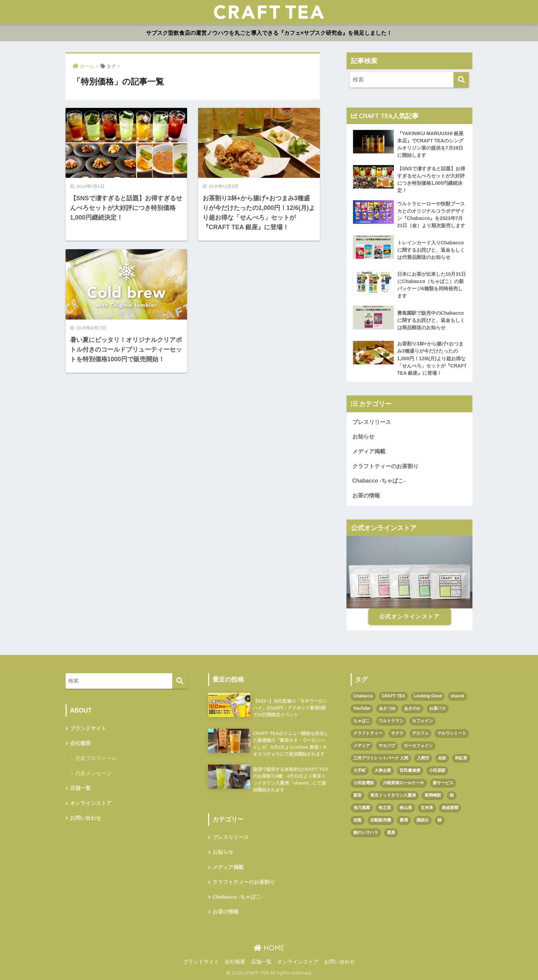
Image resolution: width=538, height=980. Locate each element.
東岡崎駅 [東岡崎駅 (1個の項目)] (433, 795)
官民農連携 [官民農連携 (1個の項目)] (410, 770)
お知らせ (363, 437)
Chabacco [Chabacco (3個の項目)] (363, 696)
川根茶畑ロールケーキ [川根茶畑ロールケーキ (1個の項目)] (403, 783)
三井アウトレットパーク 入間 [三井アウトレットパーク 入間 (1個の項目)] (381, 758)
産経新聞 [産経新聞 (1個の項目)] (450, 808)
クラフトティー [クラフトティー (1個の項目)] (368, 733)
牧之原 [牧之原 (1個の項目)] (385, 808)
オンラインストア (91, 803)
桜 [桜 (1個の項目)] (452, 795)
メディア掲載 (369, 451)
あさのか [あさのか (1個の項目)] (412, 708)
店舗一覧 (80, 788)
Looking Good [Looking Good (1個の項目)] (428, 696)
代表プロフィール (96, 758)
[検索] (461, 80)
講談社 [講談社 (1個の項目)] (423, 820)
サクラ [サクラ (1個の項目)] (397, 733)
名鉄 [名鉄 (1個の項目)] (442, 758)
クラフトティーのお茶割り (385, 466)
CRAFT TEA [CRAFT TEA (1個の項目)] (393, 696)
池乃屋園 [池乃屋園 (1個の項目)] (362, 808)
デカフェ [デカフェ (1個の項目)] (420, 733)
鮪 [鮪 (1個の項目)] (440, 820)
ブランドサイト (88, 728)
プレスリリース (372, 422)
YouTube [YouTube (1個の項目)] (362, 708)
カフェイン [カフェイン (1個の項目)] (422, 721)
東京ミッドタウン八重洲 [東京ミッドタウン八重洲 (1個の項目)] (393, 795)
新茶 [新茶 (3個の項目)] (358, 795)
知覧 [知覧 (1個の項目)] (358, 820)
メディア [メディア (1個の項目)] (362, 746)
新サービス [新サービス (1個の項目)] (443, 783)
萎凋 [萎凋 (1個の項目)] (404, 820)
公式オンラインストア (410, 617)
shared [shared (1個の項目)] (457, 696)
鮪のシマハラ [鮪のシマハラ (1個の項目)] (366, 832)
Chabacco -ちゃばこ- (379, 481)
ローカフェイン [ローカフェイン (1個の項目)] (418, 746)
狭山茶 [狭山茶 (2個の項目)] (406, 808)
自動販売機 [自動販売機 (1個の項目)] (381, 820)
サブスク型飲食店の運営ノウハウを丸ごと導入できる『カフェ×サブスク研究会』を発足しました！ (269, 33)
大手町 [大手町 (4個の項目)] (360, 770)
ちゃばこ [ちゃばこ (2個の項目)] (362, 721)
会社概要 (80, 743)
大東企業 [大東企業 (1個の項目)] (383, 770)
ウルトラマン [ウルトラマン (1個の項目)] (391, 721)
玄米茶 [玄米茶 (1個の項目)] (427, 808)
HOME (269, 948)
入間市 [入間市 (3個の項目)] (423, 758)
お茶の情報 (366, 496)
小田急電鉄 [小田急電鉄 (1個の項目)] (364, 783)
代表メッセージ (93, 773)
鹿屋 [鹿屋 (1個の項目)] (391, 832)
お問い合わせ (86, 818)
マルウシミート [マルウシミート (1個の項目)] (452, 733)
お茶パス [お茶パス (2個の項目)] (438, 708)
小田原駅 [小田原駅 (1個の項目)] (437, 770)
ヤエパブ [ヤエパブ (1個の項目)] (387, 746)
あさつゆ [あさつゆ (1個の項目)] (387, 708)
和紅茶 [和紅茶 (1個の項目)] (461, 758)
